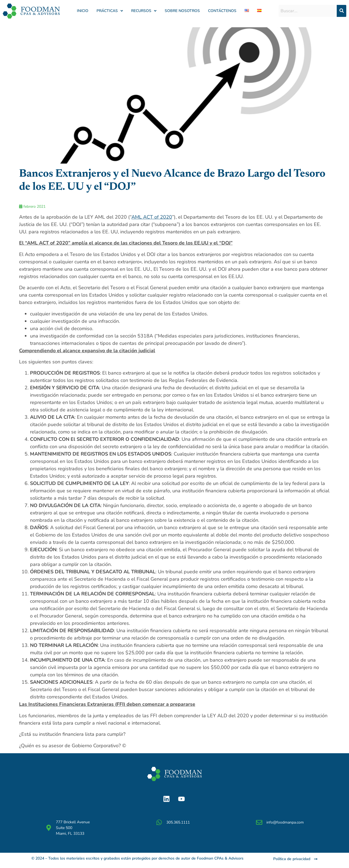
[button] (110, 11)
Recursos (144, 11)
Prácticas (110, 11)
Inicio (83, 11)
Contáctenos (222, 11)
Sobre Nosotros (182, 11)
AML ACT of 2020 (152, 217)
